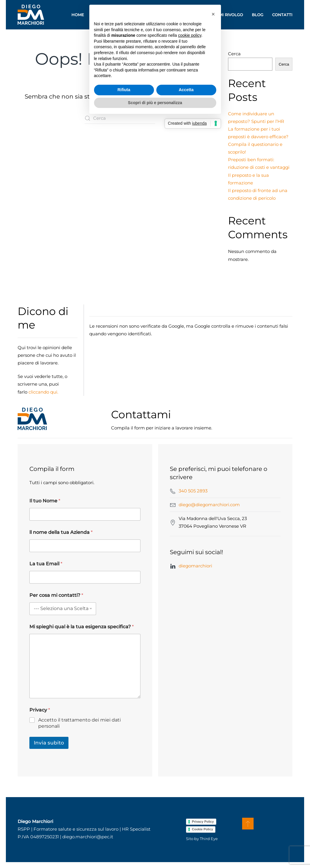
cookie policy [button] (190, 410)
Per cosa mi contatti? (56, 595)
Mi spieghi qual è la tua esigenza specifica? (82, 627)
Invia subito (49, 743)
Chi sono (103, 15)
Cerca (234, 54)
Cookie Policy (202, 829)
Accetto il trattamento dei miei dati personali (79, 723)
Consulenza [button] (181, 15)
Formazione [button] (139, 15)
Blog (258, 15)
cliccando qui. (43, 392)
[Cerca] (120, 118)
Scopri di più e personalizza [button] (155, 477)
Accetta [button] (186, 464)
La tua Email (46, 564)
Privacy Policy (203, 822)
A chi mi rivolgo (225, 15)
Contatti (282, 15)
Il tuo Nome (45, 501)
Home (78, 15)
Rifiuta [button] (124, 464)
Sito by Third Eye (202, 839)
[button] (248, 824)
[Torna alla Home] (31, 15)
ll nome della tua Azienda (61, 532)
